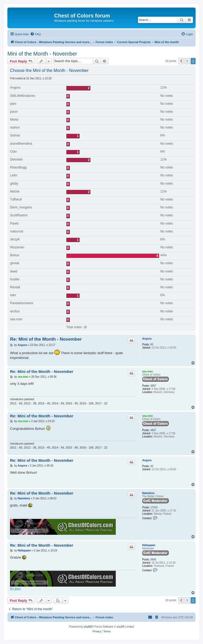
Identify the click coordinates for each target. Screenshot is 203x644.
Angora (147, 339)
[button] (181, 61)
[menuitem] (35, 34)
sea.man (147, 371)
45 (152, 344)
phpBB (88, 627)
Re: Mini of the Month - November (46, 339)
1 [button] (187, 61)
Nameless (148, 493)
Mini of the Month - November (42, 54)
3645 (153, 559)
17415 (154, 507)
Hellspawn (149, 545)
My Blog (15, 588)
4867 (153, 386)
